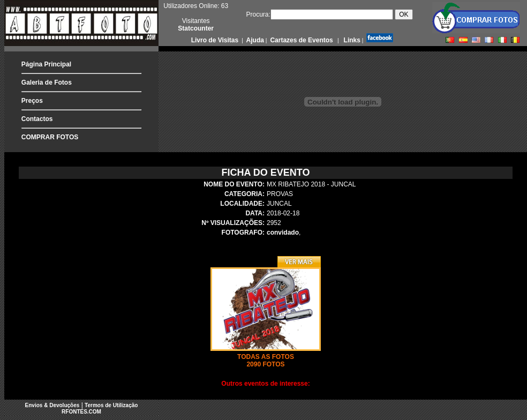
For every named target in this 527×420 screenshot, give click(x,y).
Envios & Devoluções (52, 405)
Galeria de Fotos (47, 82)
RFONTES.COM (81, 412)
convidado (283, 232)
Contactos (37, 119)
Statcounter (196, 28)
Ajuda (254, 40)
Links (351, 40)
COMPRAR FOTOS (50, 137)
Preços (32, 101)
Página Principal (46, 64)
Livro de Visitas (216, 40)
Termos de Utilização (111, 405)
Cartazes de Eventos (301, 40)
